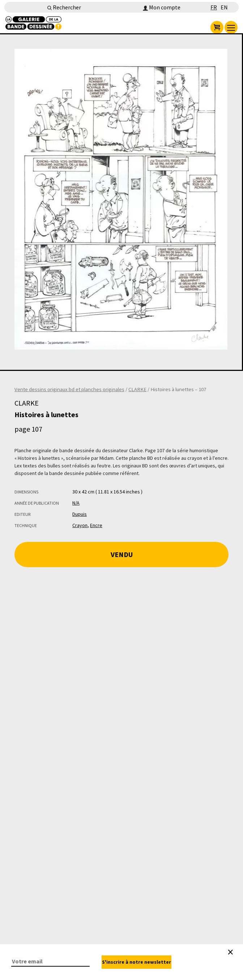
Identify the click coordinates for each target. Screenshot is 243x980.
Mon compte (162, 7)
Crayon (80, 525)
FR (214, 7)
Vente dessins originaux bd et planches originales (69, 389)
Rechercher (64, 7)
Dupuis (80, 514)
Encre (96, 525)
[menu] (231, 27)
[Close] (230, 952)
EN (224, 7)
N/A (76, 503)
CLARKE (137, 389)
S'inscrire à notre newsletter (137, 962)
